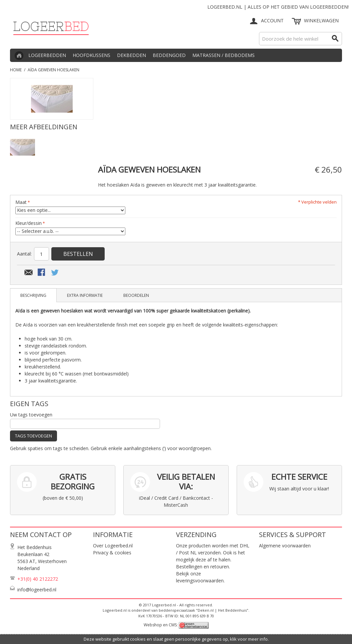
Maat (21, 202)
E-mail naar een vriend (29, 273)
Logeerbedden (47, 55)
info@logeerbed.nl (37, 590)
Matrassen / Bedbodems (223, 55)
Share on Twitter (55, 273)
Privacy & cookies (112, 553)
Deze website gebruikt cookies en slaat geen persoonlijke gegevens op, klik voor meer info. (176, 639)
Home (16, 70)
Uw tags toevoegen (31, 415)
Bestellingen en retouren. (203, 567)
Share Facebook (42, 273)
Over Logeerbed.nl (113, 546)
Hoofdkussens (91, 55)
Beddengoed (169, 55)
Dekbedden (131, 55)
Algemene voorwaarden (285, 546)
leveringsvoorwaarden (200, 581)
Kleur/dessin (28, 223)
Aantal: (24, 254)
